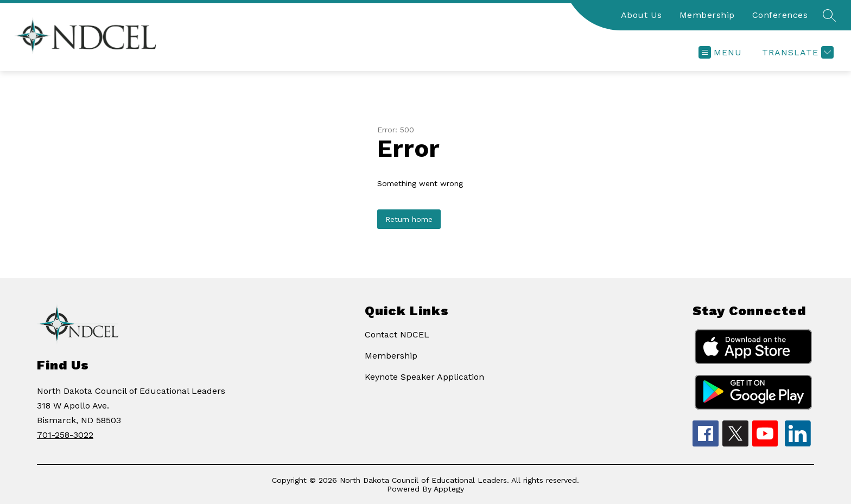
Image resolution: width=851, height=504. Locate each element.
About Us (642, 15)
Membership (707, 15)
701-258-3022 (65, 435)
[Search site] (829, 15)
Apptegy (449, 489)
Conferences (780, 15)
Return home (409, 219)
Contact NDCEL (397, 334)
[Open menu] (720, 52)
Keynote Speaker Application (424, 377)
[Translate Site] (796, 52)
